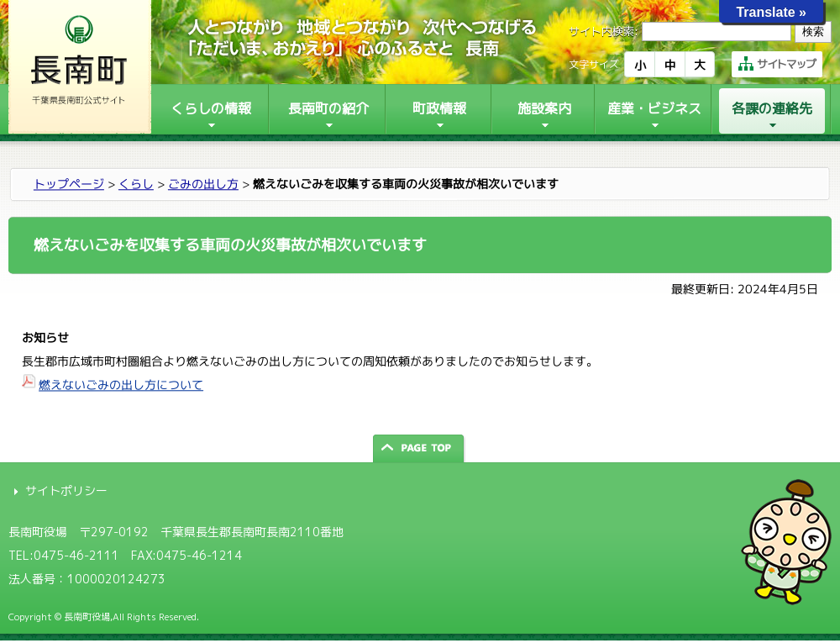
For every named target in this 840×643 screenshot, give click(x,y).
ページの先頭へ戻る (420, 448)
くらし (136, 184)
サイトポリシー (66, 490)
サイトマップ (777, 64)
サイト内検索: (604, 31)
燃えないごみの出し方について (121, 385)
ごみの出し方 (203, 184)
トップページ (69, 184)
